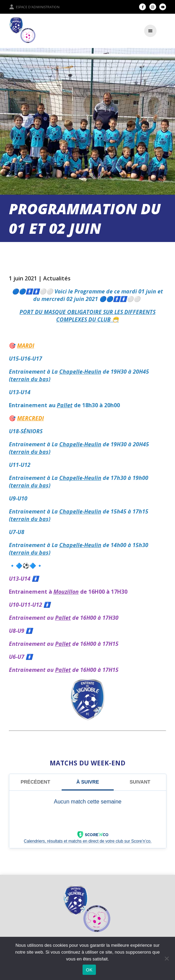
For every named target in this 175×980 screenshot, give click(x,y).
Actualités (57, 278)
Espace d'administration (34, 7)
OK (89, 970)
